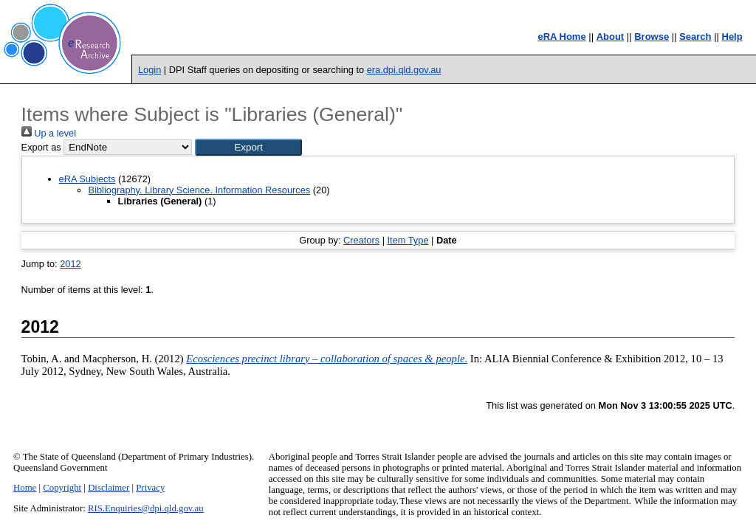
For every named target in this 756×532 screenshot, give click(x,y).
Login (150, 70)
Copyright (62, 488)
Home (25, 488)
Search (695, 37)
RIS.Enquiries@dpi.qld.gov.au (146, 508)
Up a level (49, 133)
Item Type (408, 240)
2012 (70, 264)
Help (732, 37)
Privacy (150, 488)
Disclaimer (109, 488)
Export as (41, 147)
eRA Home (561, 37)
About (611, 37)
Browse (652, 37)
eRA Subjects (87, 179)
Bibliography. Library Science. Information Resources (200, 190)
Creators (361, 240)
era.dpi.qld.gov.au (404, 70)
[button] (248, 147)
